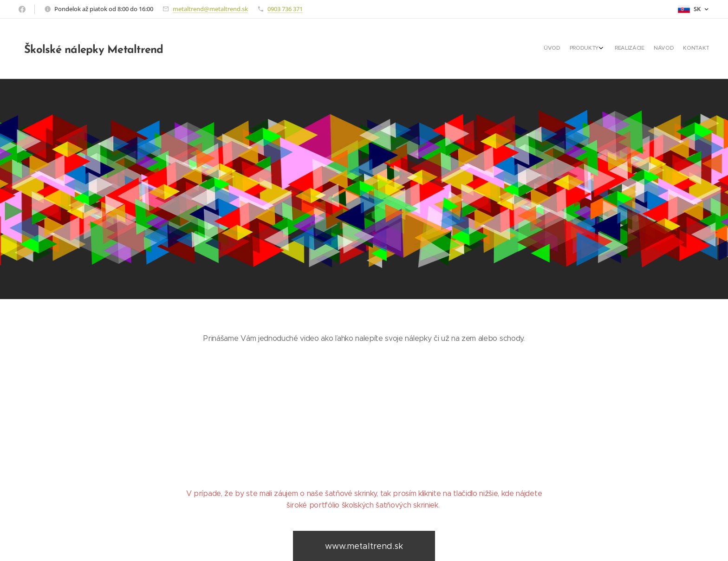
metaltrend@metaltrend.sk (210, 9)
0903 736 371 (285, 9)
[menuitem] (666, 49)
